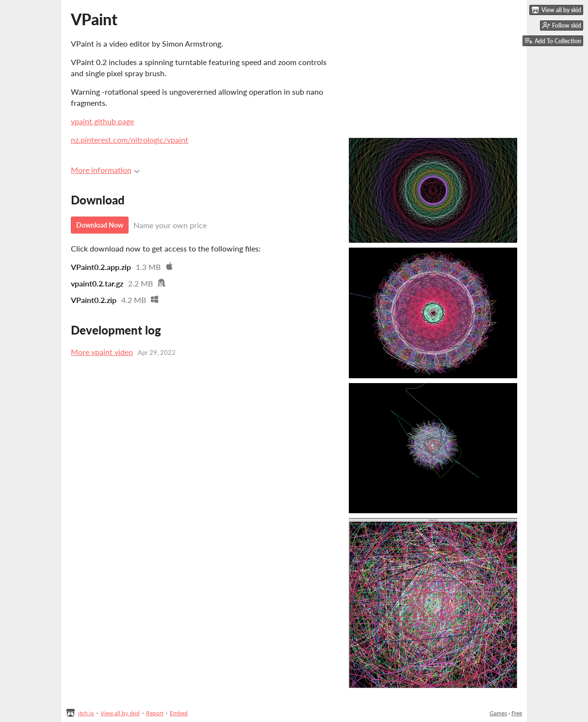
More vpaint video (102, 352)
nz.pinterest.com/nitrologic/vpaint (130, 140)
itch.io (86, 713)
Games (498, 713)
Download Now (100, 225)
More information (105, 170)
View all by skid (120, 713)
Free (517, 713)
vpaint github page (102, 121)
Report (155, 713)
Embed (179, 713)
